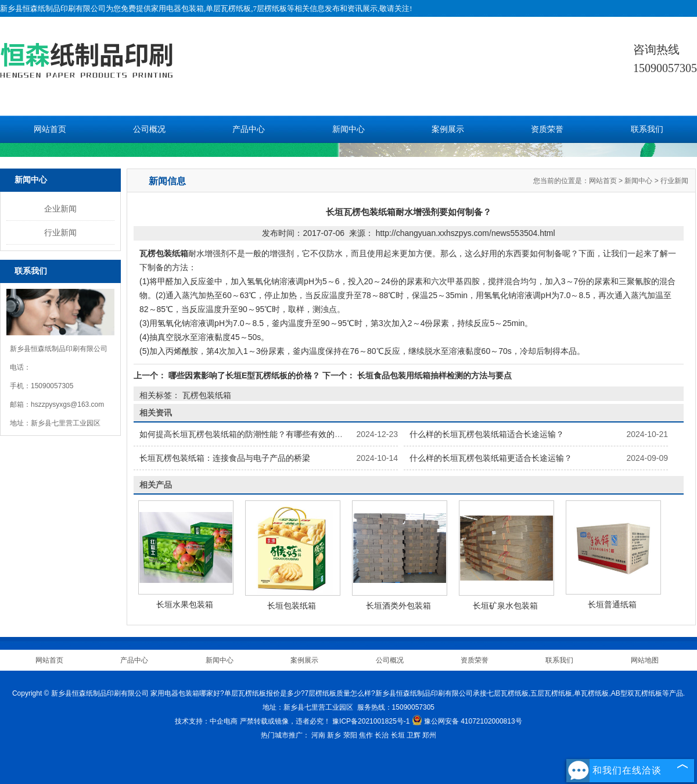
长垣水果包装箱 (185, 604)
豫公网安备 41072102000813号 (467, 721)
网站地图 (645, 660)
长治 (382, 735)
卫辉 (414, 735)
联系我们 (647, 129)
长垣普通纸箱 (612, 604)
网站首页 (50, 129)
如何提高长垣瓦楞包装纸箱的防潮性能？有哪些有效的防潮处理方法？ (265, 434)
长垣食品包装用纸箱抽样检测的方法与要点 (433, 375)
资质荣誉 (547, 129)
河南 (318, 735)
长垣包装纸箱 (292, 606)
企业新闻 (60, 209)
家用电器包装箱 (177, 8)
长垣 (398, 735)
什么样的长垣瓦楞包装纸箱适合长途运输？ (487, 434)
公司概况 (149, 129)
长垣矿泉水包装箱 (505, 606)
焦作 (366, 735)
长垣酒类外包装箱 (398, 606)
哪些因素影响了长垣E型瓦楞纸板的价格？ (244, 375)
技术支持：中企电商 (206, 721)
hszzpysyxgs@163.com (67, 404)
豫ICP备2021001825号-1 (371, 721)
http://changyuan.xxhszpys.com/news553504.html (466, 233)
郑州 (429, 735)
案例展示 (448, 129)
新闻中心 (348, 129)
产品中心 (249, 129)
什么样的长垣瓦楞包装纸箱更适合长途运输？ (491, 458)
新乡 (334, 735)
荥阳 (350, 735)
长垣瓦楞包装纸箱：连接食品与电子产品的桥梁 (225, 458)
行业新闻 (60, 232)
